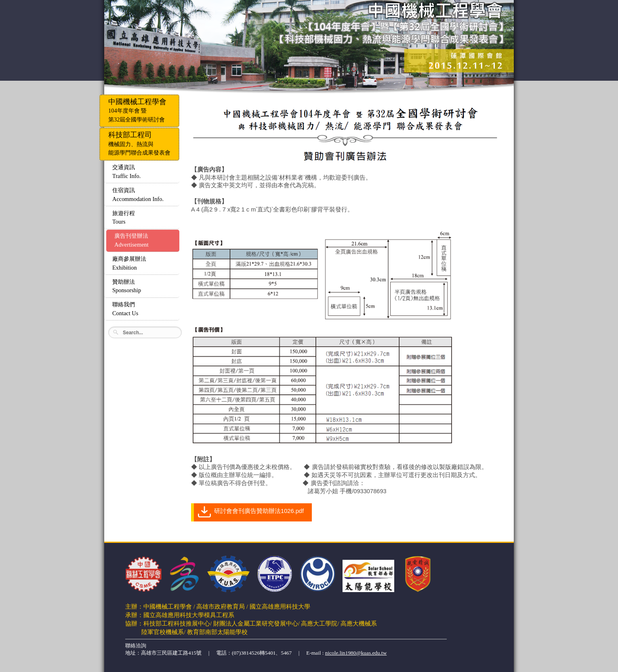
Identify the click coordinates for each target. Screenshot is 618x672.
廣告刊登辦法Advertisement (131, 240)
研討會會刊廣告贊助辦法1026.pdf (259, 511)
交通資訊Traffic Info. (126, 172)
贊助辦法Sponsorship (127, 286)
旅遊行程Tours (124, 218)
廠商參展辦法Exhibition (129, 263)
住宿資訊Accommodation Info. (138, 195)
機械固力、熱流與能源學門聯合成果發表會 (139, 143)
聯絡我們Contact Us (125, 309)
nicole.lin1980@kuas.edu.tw (356, 653)
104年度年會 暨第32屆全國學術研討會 (137, 110)
